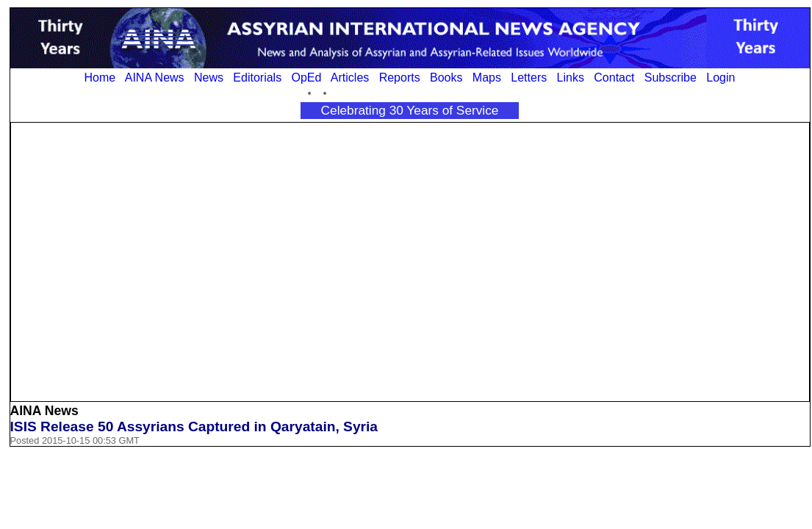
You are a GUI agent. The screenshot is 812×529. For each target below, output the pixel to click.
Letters (529, 78)
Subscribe (671, 78)
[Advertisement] (140, 260)
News (209, 78)
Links (571, 78)
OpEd (306, 78)
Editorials (257, 78)
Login (721, 78)
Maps (487, 78)
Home (100, 78)
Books (446, 78)
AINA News (155, 78)
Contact (614, 78)
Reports (400, 78)
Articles (350, 78)
